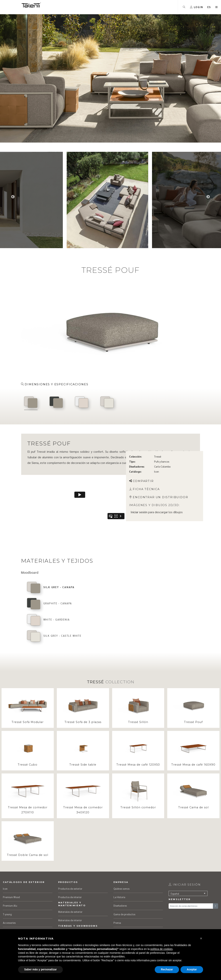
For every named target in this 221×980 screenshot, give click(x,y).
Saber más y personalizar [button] (41, 969)
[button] (201, 938)
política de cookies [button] (162, 949)
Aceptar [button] (192, 969)
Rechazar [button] (167, 969)
